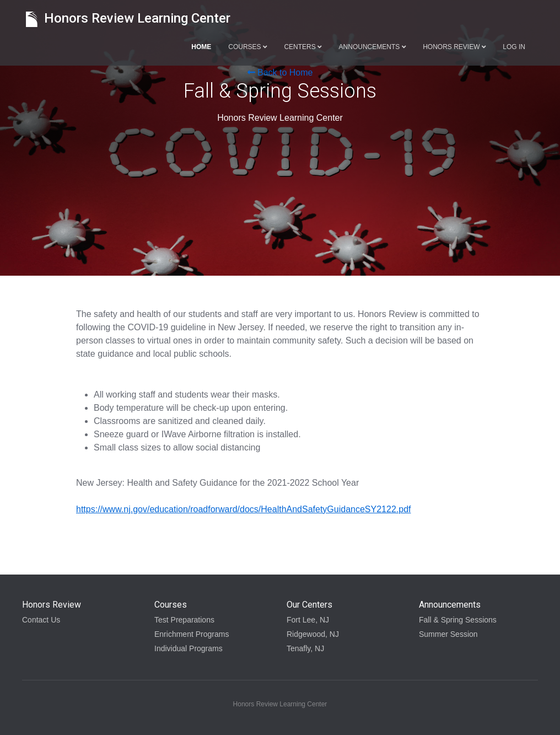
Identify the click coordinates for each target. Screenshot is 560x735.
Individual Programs (189, 648)
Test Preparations (184, 620)
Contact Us (41, 620)
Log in (514, 47)
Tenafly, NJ (305, 648)
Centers (303, 47)
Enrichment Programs (192, 634)
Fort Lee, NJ (308, 620)
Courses (247, 47)
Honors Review (454, 47)
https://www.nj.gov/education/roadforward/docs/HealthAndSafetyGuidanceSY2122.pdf (243, 509)
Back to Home (280, 73)
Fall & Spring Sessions (458, 620)
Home (201, 47)
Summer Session (448, 634)
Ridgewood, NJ (313, 634)
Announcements (373, 47)
